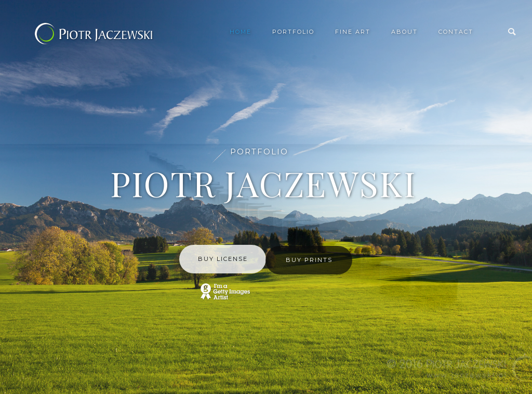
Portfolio (293, 32)
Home (241, 32)
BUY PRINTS (309, 260)
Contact (456, 32)
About (404, 32)
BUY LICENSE (223, 259)
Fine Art (353, 32)
